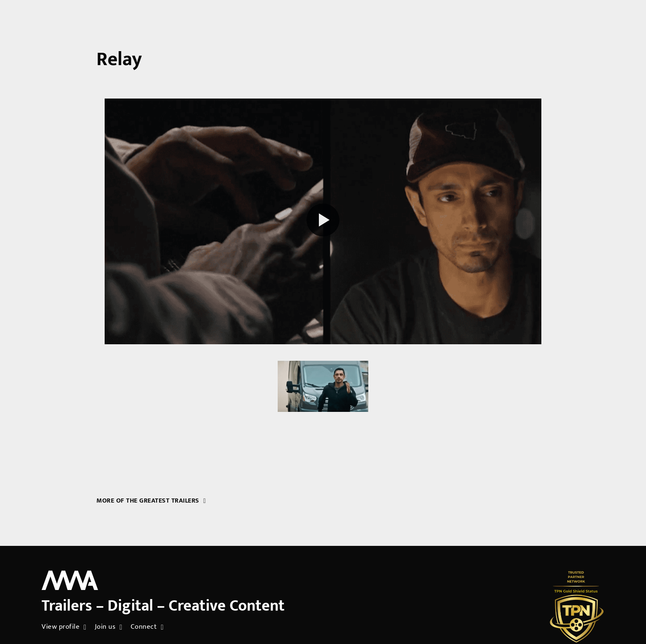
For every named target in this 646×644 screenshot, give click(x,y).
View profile (64, 627)
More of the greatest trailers (151, 501)
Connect (147, 627)
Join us (109, 627)
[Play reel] (323, 221)
